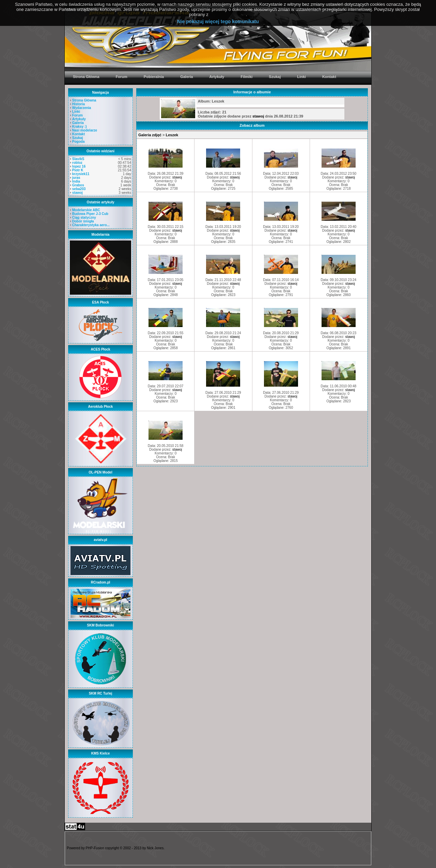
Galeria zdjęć (150, 135)
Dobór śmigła (83, 221)
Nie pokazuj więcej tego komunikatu (218, 21)
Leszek (172, 135)
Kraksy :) (80, 127)
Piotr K (78, 170)
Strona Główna (84, 100)
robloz (77, 163)
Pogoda (79, 142)
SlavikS (78, 159)
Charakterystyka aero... (91, 225)
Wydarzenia (82, 108)
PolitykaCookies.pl (228, 14)
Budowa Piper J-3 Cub (90, 214)
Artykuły (79, 119)
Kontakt (79, 134)
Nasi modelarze (85, 130)
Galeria (78, 123)
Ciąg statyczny (84, 218)
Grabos (78, 185)
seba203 (79, 189)
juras (76, 178)
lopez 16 (79, 166)
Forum (77, 115)
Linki (76, 112)
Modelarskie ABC (86, 210)
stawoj (77, 193)
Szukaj (78, 138)
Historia (79, 104)
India (76, 181)
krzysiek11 (81, 174)
